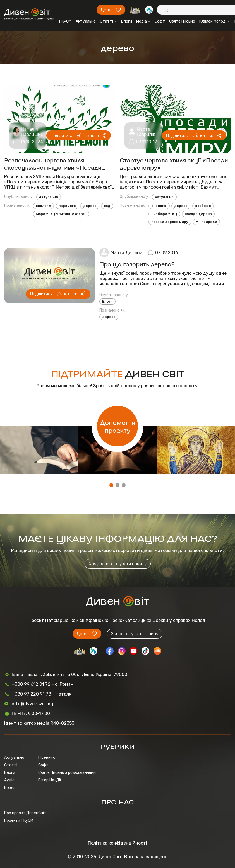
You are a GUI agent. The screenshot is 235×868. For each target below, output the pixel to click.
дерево (90, 206)
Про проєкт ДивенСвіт (25, 813)
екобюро (203, 206)
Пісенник (46, 758)
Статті (108, 21)
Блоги (127, 21)
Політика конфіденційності (117, 843)
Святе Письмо (182, 21)
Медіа (143, 21)
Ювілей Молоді (215, 21)
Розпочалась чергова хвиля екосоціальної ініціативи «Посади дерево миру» (53, 164)
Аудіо (9, 780)
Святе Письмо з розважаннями (67, 773)
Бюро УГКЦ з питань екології (61, 214)
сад (107, 206)
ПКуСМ (65, 21)
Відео (9, 788)
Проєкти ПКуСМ (19, 820)
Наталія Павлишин (32, 132)
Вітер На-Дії (50, 780)
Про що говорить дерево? (137, 264)
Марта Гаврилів (146, 132)
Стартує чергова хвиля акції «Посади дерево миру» (174, 164)
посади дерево (198, 214)
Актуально (86, 21)
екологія (43, 206)
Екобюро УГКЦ (164, 214)
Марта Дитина (126, 253)
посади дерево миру (170, 222)
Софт (160, 21)
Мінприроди (206, 222)
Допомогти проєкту (118, 426)
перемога (67, 206)
